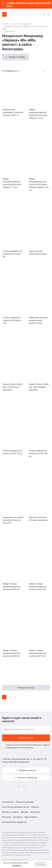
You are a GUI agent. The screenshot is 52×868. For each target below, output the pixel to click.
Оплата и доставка (25, 802)
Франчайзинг (31, 817)
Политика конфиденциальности (15, 860)
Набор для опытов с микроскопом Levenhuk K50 (38, 320)
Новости (35, 807)
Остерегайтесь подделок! (14, 822)
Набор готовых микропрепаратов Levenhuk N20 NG (38, 586)
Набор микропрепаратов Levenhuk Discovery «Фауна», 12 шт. (38, 114)
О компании (8, 802)
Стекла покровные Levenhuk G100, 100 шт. (38, 453)
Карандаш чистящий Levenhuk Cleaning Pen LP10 (13, 520)
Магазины (35, 812)
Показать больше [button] (26, 688)
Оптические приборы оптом (16, 807)
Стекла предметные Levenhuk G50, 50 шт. (13, 452)
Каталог (15, 24)
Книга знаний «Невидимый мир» (38, 252)
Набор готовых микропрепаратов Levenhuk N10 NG (38, 653)
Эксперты (18, 817)
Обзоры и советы (10, 812)
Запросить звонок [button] (27, 770)
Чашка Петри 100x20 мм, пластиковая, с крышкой (39, 387)
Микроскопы (26, 24)
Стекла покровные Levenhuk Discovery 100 (12, 320)
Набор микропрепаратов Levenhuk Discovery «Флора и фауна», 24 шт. (39, 184)
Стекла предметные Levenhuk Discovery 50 (12, 254)
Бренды (25, 812)
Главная (5, 24)
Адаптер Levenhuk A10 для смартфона (38, 519)
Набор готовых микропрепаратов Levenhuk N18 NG (11, 586)
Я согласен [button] (41, 864)
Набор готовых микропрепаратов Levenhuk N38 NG (11, 653)
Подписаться (26, 738)
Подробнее (17, 865)
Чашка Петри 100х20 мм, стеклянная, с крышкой (13, 387)
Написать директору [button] (27, 777)
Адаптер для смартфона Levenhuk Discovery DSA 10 (13, 112)
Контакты (7, 817)
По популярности (10, 71)
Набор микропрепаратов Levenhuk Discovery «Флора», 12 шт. (12, 183)
